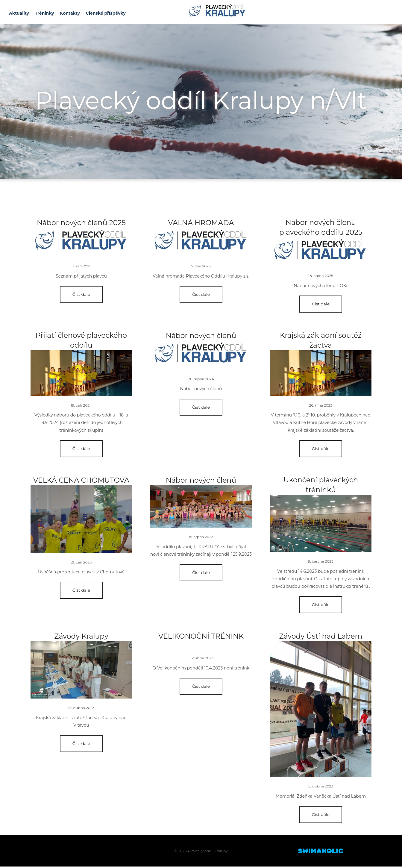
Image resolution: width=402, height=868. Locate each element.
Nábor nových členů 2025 (81, 223)
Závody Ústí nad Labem (321, 637)
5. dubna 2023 (201, 659)
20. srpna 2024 (201, 379)
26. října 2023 (321, 406)
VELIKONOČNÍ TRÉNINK (201, 637)
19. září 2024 (81, 406)
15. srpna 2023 (201, 538)
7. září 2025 (201, 266)
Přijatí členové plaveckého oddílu (81, 341)
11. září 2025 (81, 266)
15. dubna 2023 (81, 709)
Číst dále (81, 294)
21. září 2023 (81, 563)
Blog (81, 242)
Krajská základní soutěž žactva (321, 341)
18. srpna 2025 (321, 276)
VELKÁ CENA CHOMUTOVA (81, 481)
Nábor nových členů (201, 336)
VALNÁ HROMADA (201, 223)
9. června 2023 (321, 562)
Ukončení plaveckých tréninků (321, 486)
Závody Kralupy (81, 637)
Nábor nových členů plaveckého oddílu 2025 (321, 228)
